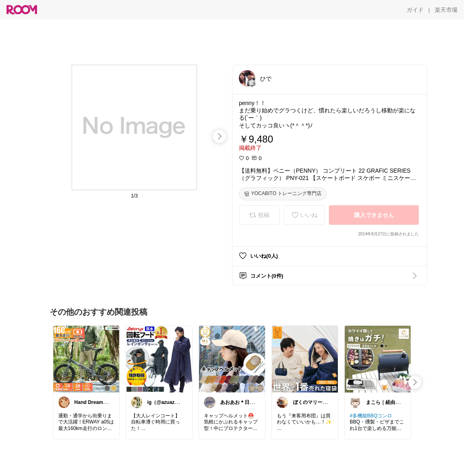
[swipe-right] (219, 136)
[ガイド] (415, 10)
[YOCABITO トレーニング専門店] (283, 194)
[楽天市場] (446, 10)
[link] (86, 359)
